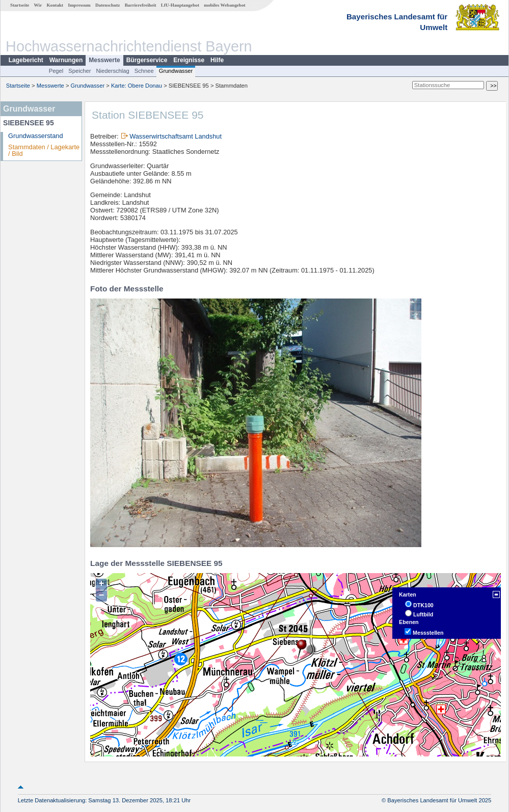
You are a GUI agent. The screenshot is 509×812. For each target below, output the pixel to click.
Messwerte (104, 60)
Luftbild (423, 614)
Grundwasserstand (35, 136)
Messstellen (428, 633)
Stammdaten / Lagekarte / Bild (44, 150)
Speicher (79, 71)
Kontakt (55, 5)
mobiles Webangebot (224, 5)
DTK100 (423, 605)
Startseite (20, 5)
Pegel (56, 71)
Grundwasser (176, 71)
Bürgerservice (147, 60)
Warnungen (66, 60)
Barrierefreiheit (141, 5)
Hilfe (217, 60)
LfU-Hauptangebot (180, 5)
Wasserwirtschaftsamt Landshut (176, 136)
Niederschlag (112, 71)
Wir (38, 5)
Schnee (144, 71)
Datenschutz (108, 5)
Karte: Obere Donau (137, 86)
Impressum (79, 5)
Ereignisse (189, 60)
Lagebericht (26, 60)
